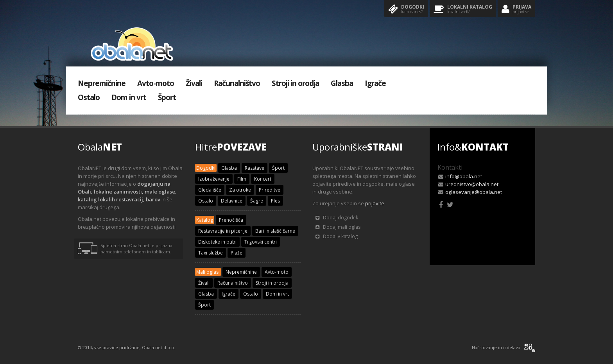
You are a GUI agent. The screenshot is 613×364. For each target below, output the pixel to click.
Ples (275, 201)
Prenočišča (231, 220)
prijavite (375, 203)
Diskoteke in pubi (217, 242)
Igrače (375, 83)
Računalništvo (237, 83)
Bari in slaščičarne (275, 231)
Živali (194, 83)
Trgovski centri (261, 242)
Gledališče (210, 190)
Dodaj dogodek (337, 218)
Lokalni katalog (463, 10)
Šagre (257, 201)
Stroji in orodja (295, 83)
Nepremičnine (102, 83)
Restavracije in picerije (223, 231)
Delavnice (232, 201)
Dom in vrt (129, 97)
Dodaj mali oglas (338, 227)
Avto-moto (156, 83)
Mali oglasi (208, 272)
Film (242, 179)
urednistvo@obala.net (472, 184)
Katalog (205, 220)
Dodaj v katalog (337, 236)
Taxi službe (211, 253)
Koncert (263, 179)
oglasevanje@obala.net (474, 192)
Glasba (342, 83)
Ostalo (89, 97)
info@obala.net (464, 176)
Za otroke (240, 190)
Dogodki (406, 10)
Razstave (255, 168)
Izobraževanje (214, 179)
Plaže (237, 253)
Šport (167, 97)
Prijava (516, 10)
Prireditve (270, 190)
